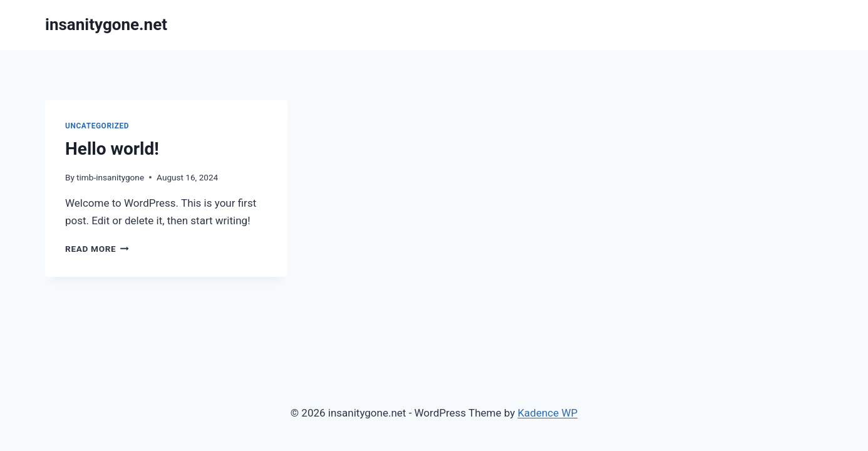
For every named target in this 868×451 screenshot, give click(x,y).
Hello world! (112, 149)
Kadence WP (547, 413)
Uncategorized (97, 126)
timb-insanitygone (110, 177)
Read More (97, 249)
